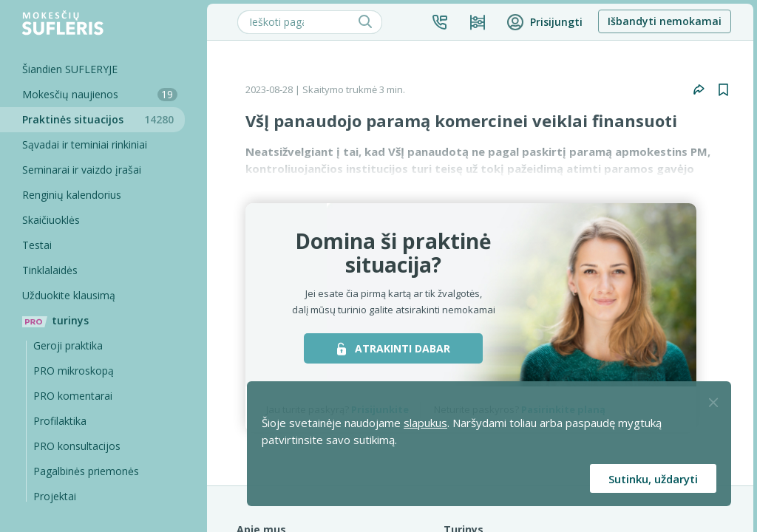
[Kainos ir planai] (478, 22)
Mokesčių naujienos (100, 94)
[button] (440, 22)
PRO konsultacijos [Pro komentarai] (77, 446)
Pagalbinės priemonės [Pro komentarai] (86, 471)
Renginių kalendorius (72, 195)
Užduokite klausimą (69, 295)
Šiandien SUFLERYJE (70, 69)
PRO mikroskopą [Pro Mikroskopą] (74, 371)
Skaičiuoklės (51, 220)
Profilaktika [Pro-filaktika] (60, 421)
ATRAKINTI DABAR (394, 348)
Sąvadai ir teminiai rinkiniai (85, 144)
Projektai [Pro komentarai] (55, 496)
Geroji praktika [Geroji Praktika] (68, 345)
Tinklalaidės (50, 270)
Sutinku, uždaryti (653, 479)
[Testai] (92, 245)
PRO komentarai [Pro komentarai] (73, 396)
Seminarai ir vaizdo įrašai (82, 170)
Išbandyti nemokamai (665, 21)
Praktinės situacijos (103, 119)
